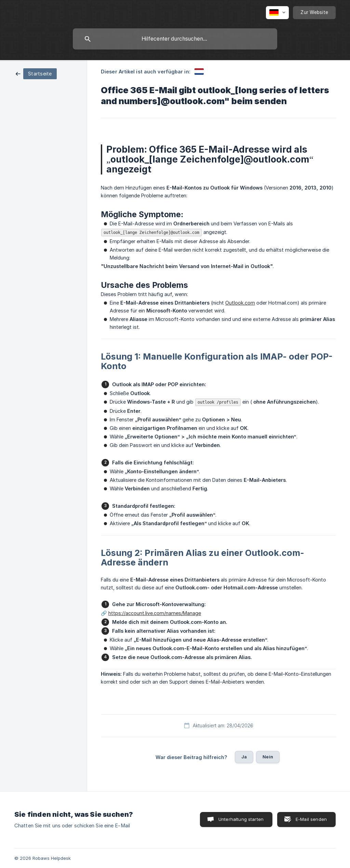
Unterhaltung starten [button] (241, 819)
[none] (277, 13)
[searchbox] (175, 39)
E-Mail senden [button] (311, 819)
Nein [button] (268, 757)
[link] (36, 73)
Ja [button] (244, 757)
